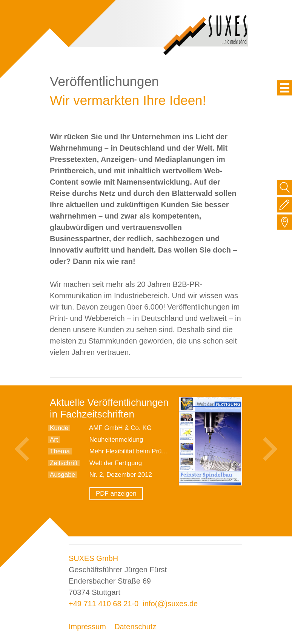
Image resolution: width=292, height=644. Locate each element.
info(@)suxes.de (170, 604)
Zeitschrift (64, 463)
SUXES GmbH (93, 558)
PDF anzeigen (116, 494)
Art (54, 440)
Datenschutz (135, 627)
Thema (60, 451)
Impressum (87, 627)
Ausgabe (62, 475)
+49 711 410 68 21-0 (104, 604)
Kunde (59, 428)
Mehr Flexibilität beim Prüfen (130, 451)
